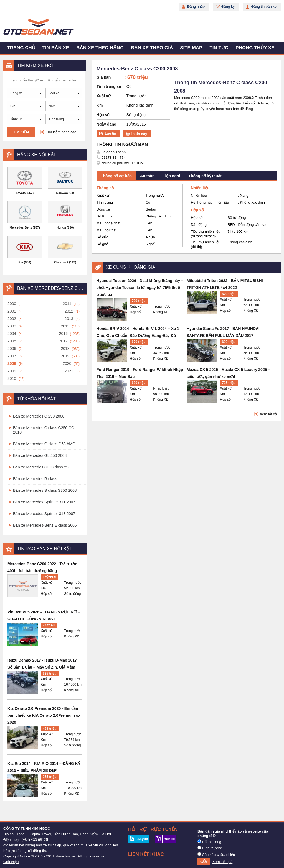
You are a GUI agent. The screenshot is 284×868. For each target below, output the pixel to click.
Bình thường (210, 848)
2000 (12, 304)
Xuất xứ (47, 583)
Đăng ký (228, 7)
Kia (21, 262)
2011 (67, 304)
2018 (65, 349)
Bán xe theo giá (152, 48)
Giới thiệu (11, 862)
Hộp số (46, 594)
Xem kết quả (223, 862)
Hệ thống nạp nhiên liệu (210, 202)
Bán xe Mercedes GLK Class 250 (42, 467)
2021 (69, 371)
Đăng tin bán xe (264, 7)
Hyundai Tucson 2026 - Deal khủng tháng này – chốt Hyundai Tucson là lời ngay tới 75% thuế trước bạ (140, 288)
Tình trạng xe (109, 86)
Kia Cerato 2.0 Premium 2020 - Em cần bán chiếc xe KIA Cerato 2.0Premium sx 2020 (44, 715)
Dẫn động (199, 225)
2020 (67, 363)
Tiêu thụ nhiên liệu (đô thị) (206, 244)
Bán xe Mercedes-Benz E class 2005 (45, 525)
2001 (12, 311)
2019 (65, 356)
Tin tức (219, 48)
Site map (191, 48)
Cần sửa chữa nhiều (216, 854)
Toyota (21, 193)
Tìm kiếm (21, 132)
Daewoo (62, 193)
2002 (12, 319)
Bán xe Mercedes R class (35, 479)
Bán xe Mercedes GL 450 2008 (40, 455)
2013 (69, 319)
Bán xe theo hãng (100, 48)
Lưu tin (111, 134)
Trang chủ (21, 48)
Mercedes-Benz (21, 227)
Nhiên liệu (199, 195)
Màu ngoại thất (108, 223)
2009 (12, 371)
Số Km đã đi (106, 216)
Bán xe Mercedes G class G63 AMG (44, 444)
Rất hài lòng (209, 842)
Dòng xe (103, 209)
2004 (12, 334)
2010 (12, 378)
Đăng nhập (196, 7)
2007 (12, 356)
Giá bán (104, 77)
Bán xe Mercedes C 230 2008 (39, 416)
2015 (65, 326)
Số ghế (102, 244)
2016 (63, 334)
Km (43, 588)
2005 (12, 341)
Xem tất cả (268, 414)
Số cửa (102, 237)
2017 (63, 341)
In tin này (139, 134)
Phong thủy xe (255, 48)
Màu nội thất (106, 230)
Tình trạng (105, 202)
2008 (12, 363)
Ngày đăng (106, 124)
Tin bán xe (56, 48)
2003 (12, 326)
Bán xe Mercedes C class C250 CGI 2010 (44, 430)
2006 (12, 349)
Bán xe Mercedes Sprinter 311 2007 (44, 502)
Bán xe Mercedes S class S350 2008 (45, 490)
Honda (61, 227)
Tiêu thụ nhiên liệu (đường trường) (206, 234)
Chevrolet (61, 262)
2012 (69, 311)
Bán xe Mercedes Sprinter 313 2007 (44, 514)
